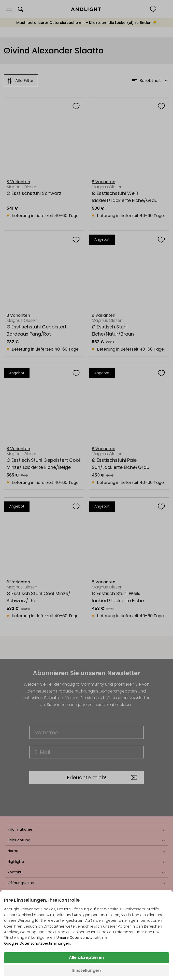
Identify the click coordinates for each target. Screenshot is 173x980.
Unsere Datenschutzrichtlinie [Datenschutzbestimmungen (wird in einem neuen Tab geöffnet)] (82, 938)
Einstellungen (86, 970)
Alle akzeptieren (86, 957)
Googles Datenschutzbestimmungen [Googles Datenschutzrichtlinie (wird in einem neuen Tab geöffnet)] (37, 943)
